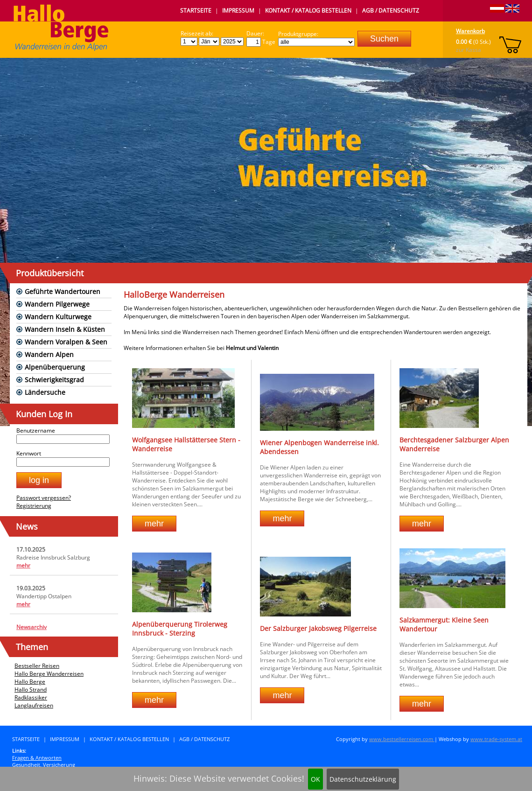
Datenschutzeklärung (363, 779)
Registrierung (34, 506)
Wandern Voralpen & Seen (66, 342)
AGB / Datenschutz (391, 10)
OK (315, 779)
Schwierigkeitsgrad (54, 380)
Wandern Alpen (49, 354)
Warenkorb (470, 31)
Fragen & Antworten (37, 758)
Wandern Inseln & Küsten (65, 329)
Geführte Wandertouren (63, 291)
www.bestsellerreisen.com (402, 739)
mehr (23, 565)
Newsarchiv (31, 627)
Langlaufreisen (34, 705)
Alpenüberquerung (55, 367)
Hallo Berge (30, 682)
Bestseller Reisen (37, 666)
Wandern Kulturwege (58, 317)
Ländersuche (45, 392)
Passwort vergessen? (44, 498)
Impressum (238, 10)
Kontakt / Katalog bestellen (308, 10)
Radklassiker (31, 697)
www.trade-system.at (496, 739)
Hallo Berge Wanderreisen (49, 674)
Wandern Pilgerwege (57, 304)
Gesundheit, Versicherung (44, 765)
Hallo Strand (31, 689)
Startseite (196, 10)
